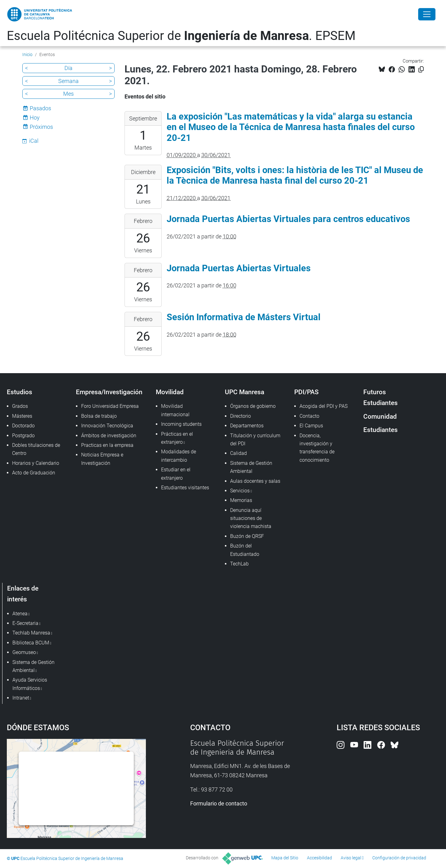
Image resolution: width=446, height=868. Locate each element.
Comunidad (380, 416)
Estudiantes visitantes (185, 488)
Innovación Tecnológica (107, 426)
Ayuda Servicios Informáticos (30, 684)
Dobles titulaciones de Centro (36, 449)
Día (68, 68)
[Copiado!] (421, 70)
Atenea (20, 614)
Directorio (240, 416)
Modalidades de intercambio (179, 456)
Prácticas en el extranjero (177, 438)
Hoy (35, 118)
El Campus (311, 426)
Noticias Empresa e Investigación (102, 459)
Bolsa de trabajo (99, 416)
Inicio (27, 55)
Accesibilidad (319, 858)
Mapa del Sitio (285, 858)
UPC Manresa (245, 392)
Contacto (309, 416)
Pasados (40, 108)
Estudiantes (380, 430)
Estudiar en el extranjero (176, 474)
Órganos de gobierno (253, 406)
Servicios (240, 491)
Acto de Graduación (34, 473)
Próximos (41, 127)
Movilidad (170, 392)
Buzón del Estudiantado (245, 550)
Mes (68, 94)
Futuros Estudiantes (380, 397)
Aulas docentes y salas (255, 481)
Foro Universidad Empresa (110, 406)
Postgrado (23, 436)
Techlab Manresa (31, 633)
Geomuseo (24, 652)
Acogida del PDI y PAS (324, 406)
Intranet (21, 698)
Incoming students (181, 424)
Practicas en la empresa (107, 445)
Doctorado (23, 426)
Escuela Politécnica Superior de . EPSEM (181, 36)
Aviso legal (351, 858)
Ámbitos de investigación (109, 436)
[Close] (427, 14)
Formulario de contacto (219, 803)
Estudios (20, 392)
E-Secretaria (25, 623)
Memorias (241, 500)
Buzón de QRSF (247, 536)
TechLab (239, 564)
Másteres (22, 416)
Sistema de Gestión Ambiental (251, 467)
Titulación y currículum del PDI (255, 440)
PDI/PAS (306, 392)
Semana (68, 81)
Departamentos (247, 426)
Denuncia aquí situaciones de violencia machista (251, 518)
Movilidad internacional (175, 410)
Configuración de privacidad (399, 858)
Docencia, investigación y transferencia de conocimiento (317, 448)
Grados (20, 406)
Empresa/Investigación (109, 392)
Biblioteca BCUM (31, 643)
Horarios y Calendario (36, 463)
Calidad (238, 453)
